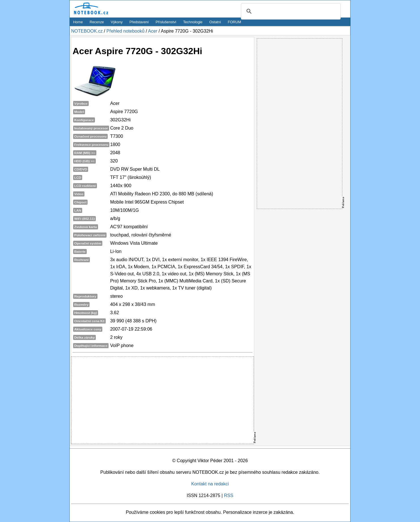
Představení (139, 22)
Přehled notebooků (125, 31)
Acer (153, 31)
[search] (290, 12)
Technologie (193, 22)
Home (78, 22)
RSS (229, 495)
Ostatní (215, 22)
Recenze (97, 22)
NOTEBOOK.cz (87, 31)
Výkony (117, 22)
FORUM (235, 22)
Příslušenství (166, 22)
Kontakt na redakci (210, 484)
